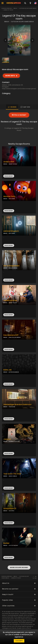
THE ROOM (12, 407)
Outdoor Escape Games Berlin (28, 8)
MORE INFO (10, 76)
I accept (19, 641)
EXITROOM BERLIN (14, 372)
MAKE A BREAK (13, 476)
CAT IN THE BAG (13, 545)
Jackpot (7, 439)
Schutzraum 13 (10, 509)
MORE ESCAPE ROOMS (19, 567)
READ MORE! (9, 211)
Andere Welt (9, 162)
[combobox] (30, 3)
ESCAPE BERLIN (13, 268)
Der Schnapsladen (12, 266)
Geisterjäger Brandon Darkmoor (17, 404)
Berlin (15, 8)
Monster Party (9, 196)
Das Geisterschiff (11, 335)
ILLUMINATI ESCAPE (14, 441)
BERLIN (7, 22)
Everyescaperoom (7, 8)
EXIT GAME (12, 199)
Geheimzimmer (10, 300)
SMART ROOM (13, 164)
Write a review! (19, 115)
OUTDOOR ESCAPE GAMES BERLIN (22, 22)
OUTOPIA (12, 511)
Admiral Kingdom (11, 231)
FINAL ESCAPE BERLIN (15, 337)
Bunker (6, 543)
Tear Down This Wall (12, 474)
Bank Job (8, 370)
